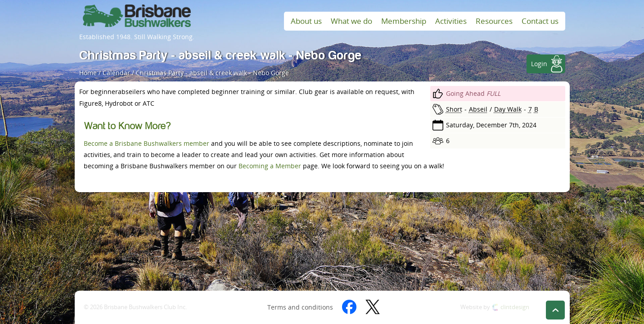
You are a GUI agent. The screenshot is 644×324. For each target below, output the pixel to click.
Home (88, 73)
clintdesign (515, 307)
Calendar (116, 73)
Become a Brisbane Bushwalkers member (146, 143)
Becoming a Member (270, 166)
